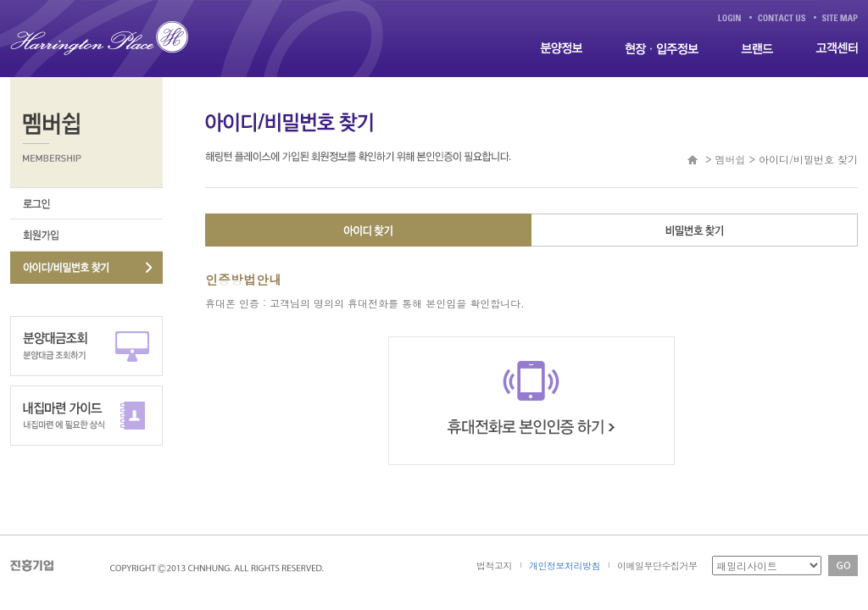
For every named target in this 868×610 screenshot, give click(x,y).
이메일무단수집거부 (657, 566)
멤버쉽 (730, 159)
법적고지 (494, 566)
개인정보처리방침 (565, 566)
